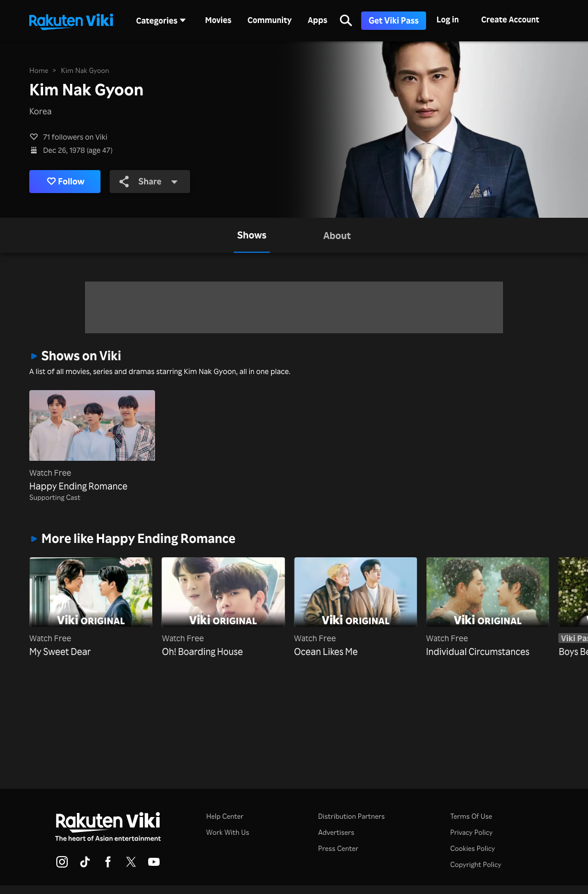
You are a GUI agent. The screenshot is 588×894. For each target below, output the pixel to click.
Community (270, 20)
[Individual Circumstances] (488, 608)
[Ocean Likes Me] (355, 608)
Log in (448, 19)
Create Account (510, 19)
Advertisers (336, 832)
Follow (66, 182)
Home (39, 70)
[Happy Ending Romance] (92, 441)
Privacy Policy (471, 832)
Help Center (225, 816)
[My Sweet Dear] (91, 608)
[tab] (252, 235)
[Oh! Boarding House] (223, 608)
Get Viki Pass (394, 20)
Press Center (338, 848)
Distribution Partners (351, 816)
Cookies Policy (473, 848)
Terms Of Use (471, 816)
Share (149, 182)
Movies (218, 20)
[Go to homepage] (71, 21)
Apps (318, 20)
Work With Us (228, 832)
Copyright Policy (476, 864)
